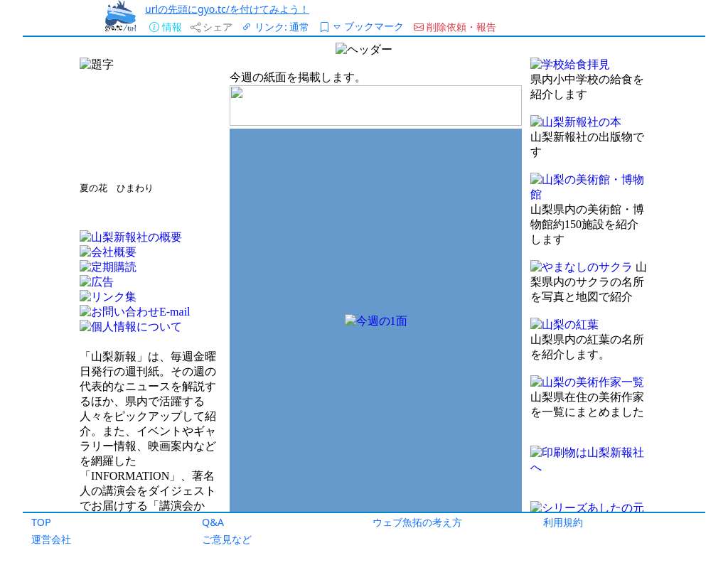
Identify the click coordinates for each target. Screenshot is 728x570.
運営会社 (51, 539)
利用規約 (563, 522)
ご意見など (227, 539)
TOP (41, 522)
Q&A (213, 522)
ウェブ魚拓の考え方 (417, 522)
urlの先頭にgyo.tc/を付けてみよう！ (227, 9)
